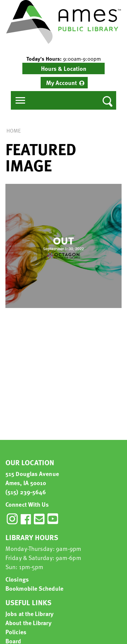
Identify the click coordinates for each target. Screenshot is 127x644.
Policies (16, 632)
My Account (61, 82)
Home (14, 131)
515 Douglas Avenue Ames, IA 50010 (32, 478)
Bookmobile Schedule (34, 588)
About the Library (28, 623)
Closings (17, 579)
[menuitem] (64, 83)
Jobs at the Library (29, 613)
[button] (63, 59)
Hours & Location (64, 68)
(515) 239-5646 (26, 492)
